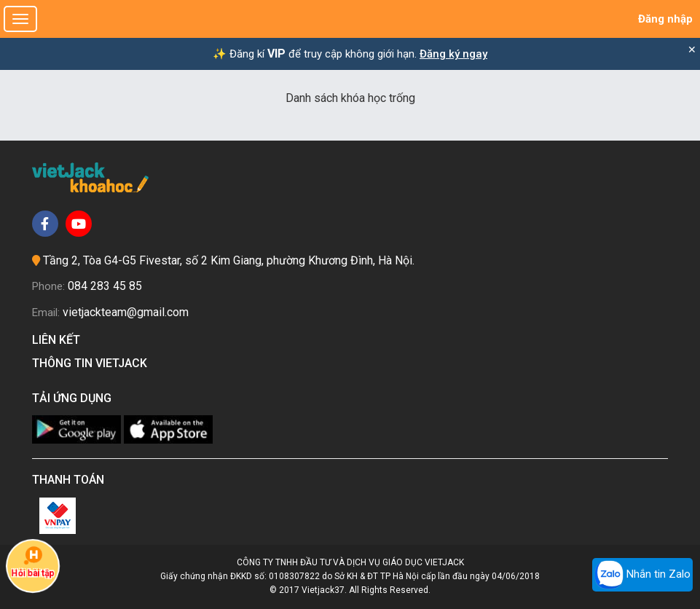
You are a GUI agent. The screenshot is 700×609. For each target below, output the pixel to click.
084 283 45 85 (105, 286)
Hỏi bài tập (33, 562)
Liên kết (59, 340)
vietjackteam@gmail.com (126, 312)
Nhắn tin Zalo (642, 575)
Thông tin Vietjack (93, 363)
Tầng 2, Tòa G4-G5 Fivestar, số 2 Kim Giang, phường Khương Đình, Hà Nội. (229, 260)
